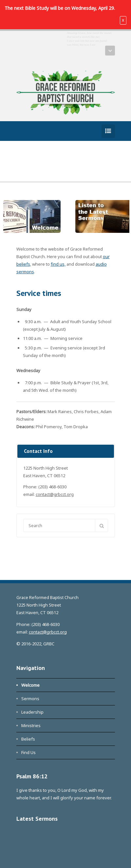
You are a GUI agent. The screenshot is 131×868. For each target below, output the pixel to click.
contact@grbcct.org (55, 494)
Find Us (28, 752)
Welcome (30, 685)
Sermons (30, 699)
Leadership (32, 712)
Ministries (31, 725)
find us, (58, 264)
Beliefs (28, 739)
